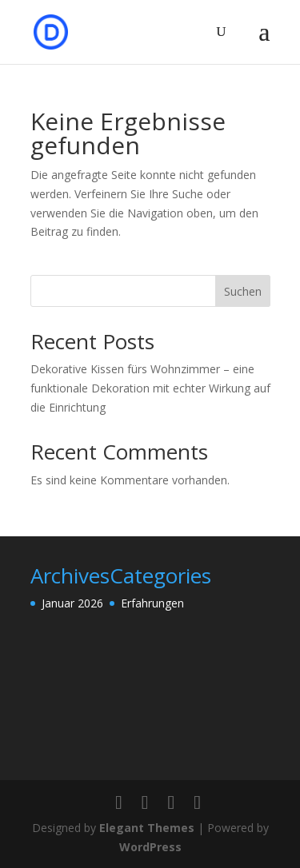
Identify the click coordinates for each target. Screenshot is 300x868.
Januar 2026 (72, 603)
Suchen (243, 291)
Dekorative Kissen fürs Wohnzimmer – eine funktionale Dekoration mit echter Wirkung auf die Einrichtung (150, 388)
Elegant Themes (147, 828)
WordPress (150, 847)
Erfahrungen (152, 603)
